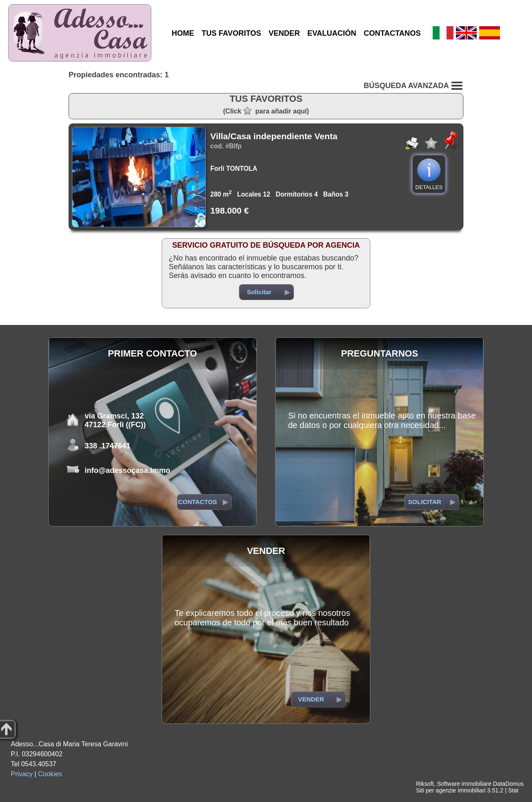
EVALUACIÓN (332, 33)
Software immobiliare (464, 784)
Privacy (22, 774)
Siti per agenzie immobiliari (451, 790)
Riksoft (425, 784)
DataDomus (508, 784)
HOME (183, 33)
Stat (513, 790)
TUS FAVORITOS (231, 33)
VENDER (284, 33)
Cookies (50, 774)
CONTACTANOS (392, 33)
